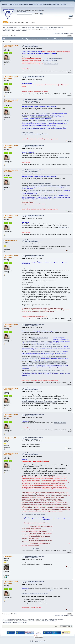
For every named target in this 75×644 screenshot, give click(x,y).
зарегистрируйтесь (22, 12)
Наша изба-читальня (27, 132)
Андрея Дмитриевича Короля (31, 400)
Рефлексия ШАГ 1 (63, 227)
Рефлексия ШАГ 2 (63, 157)
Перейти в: (57, 626)
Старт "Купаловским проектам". (39, 338)
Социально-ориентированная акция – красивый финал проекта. (49, 127)
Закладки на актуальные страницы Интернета (35, 134)
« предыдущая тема (58, 33)
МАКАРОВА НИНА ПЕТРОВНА (48, 29)
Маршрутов (50, 590)
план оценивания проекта (51, 64)
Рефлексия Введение (60, 423)
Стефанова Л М (11, 438)
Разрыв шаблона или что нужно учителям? (40, 341)
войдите (40, 10)
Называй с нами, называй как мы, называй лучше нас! (47, 352)
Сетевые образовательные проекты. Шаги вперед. (46, 345)
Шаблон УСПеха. (36, 340)
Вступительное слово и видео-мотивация (33, 514)
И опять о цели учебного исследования (40, 183)
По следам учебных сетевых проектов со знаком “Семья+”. (46, 190)
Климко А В (9, 556)
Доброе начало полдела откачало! (41, 113)
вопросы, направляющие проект (53, 59)
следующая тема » (68, 33)
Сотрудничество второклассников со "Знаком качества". (47, 346)
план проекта (47, 62)
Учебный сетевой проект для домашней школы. (44, 195)
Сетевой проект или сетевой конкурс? (42, 117)
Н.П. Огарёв (36, 549)
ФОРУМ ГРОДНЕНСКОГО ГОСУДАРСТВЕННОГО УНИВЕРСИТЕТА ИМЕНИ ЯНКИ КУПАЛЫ (34, 4)
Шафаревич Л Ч (11, 240)
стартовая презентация (50, 60)
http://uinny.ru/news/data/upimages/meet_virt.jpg (35, 593)
